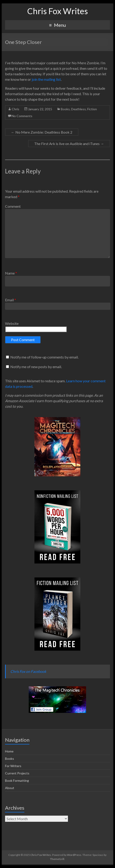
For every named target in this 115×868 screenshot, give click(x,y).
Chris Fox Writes (57, 11)
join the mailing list (46, 79)
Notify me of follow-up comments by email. (44, 357)
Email (11, 300)
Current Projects (17, 773)
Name (11, 273)
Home (9, 751)
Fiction (92, 109)
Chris (15, 109)
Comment (13, 206)
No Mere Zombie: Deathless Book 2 (42, 132)
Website (12, 323)
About (10, 788)
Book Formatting (17, 780)
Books (65, 109)
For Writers (13, 766)
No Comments (22, 116)
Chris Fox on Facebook (28, 671)
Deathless (79, 109)
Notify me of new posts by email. (36, 367)
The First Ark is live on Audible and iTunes (69, 144)
